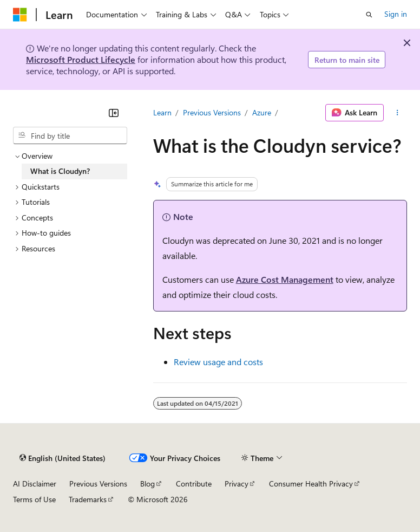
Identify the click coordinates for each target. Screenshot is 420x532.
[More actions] (398, 113)
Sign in (396, 14)
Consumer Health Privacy (311, 484)
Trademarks (88, 499)
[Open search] (369, 15)
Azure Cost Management (285, 279)
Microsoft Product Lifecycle (81, 59)
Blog (147, 484)
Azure (262, 112)
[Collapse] (114, 113)
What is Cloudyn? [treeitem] (60, 171)
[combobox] (70, 135)
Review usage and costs (218, 362)
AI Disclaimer (35, 484)
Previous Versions (212, 112)
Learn (162, 112)
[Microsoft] (20, 15)
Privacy (237, 484)
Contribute (194, 484)
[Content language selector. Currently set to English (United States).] (63, 458)
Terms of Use (34, 499)
